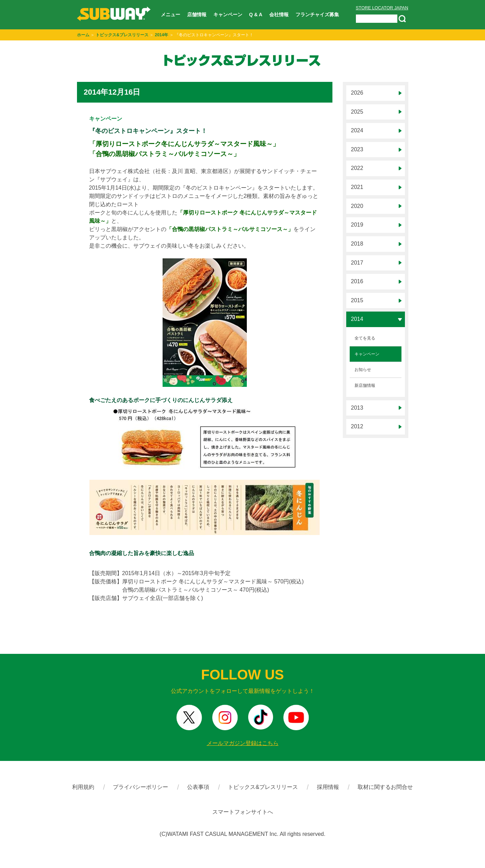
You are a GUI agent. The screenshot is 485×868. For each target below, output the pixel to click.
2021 (357, 187)
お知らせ (363, 370)
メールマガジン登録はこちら (243, 743)
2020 (357, 206)
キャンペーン (228, 15)
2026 (357, 93)
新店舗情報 (365, 385)
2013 (357, 408)
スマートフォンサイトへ (243, 812)
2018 (357, 244)
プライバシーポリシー (140, 787)
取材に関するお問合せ (385, 787)
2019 (357, 225)
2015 (357, 300)
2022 (357, 168)
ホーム (83, 35)
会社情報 (279, 15)
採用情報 (328, 787)
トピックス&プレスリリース (122, 35)
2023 (357, 149)
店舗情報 (197, 15)
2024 (357, 130)
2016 (357, 281)
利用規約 (83, 787)
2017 (357, 263)
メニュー (171, 15)
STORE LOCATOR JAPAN (382, 8)
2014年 (162, 35)
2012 (357, 426)
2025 (357, 112)
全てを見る (365, 338)
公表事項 (198, 787)
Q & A (256, 15)
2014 (357, 319)
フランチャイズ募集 (317, 15)
